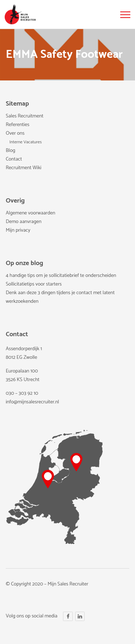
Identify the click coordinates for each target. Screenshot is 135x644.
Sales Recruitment (25, 116)
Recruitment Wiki (24, 168)
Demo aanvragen (24, 222)
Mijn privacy (18, 230)
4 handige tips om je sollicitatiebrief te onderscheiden (61, 276)
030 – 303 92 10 (22, 394)
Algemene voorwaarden (30, 213)
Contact (14, 159)
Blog (10, 151)
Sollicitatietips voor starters (34, 284)
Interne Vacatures (26, 142)
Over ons (15, 133)
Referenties (18, 125)
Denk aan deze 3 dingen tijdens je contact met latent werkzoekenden (60, 297)
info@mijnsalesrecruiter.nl (32, 402)
